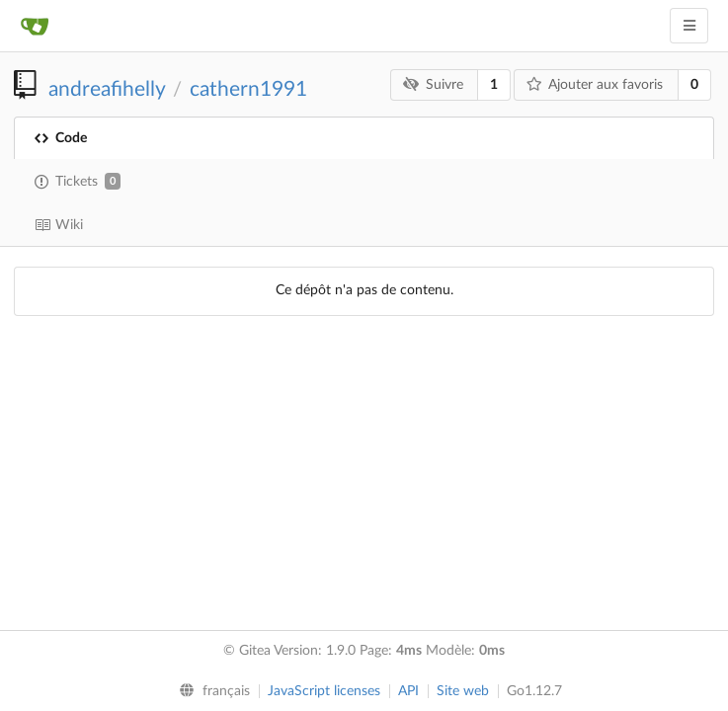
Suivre (433, 84)
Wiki (59, 225)
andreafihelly (107, 89)
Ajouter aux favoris (595, 84)
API (408, 691)
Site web (463, 691)
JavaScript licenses (324, 691)
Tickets (78, 181)
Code (61, 138)
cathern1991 (248, 89)
